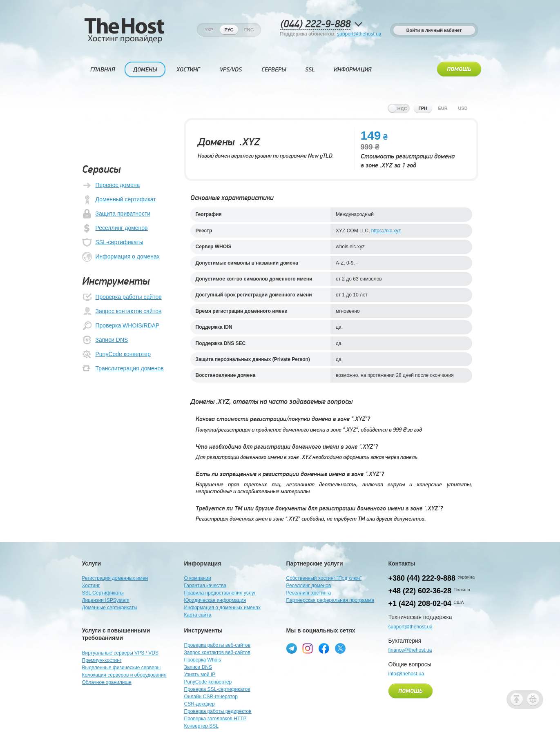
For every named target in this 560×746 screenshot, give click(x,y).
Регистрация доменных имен (115, 578)
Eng (249, 30)
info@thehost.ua (406, 674)
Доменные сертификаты (110, 608)
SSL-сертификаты (113, 243)
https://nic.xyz (386, 231)
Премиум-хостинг (102, 660)
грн (423, 108)
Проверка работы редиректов (218, 711)
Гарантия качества (205, 586)
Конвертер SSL (201, 726)
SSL (310, 70)
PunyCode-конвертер (208, 682)
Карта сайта (198, 615)
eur (443, 108)
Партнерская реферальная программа (330, 600)
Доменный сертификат (119, 200)
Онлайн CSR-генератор (211, 697)
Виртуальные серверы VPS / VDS (120, 653)
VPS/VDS (231, 70)
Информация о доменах (121, 257)
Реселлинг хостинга (309, 593)
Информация (353, 70)
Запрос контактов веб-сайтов (217, 652)
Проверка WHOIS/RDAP (121, 326)
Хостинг (188, 70)
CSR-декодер (200, 704)
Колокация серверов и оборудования (124, 675)
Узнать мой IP (200, 675)
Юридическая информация (215, 600)
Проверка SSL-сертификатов (217, 689)
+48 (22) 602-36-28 (420, 591)
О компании (198, 578)
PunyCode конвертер (116, 354)
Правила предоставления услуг (220, 593)
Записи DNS (105, 340)
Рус (229, 30)
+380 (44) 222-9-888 (422, 578)
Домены (145, 70)
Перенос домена (111, 185)
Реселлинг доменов (115, 228)
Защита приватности (116, 214)
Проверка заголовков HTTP (215, 719)
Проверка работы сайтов (122, 297)
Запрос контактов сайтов (122, 312)
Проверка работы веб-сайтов (218, 645)
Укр (209, 30)
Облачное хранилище (107, 682)
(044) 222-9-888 (315, 24)
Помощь (459, 69)
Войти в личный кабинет (434, 30)
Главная (103, 70)
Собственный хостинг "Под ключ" (324, 578)
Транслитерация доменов (123, 369)
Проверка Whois (203, 660)
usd (463, 108)
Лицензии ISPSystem (106, 600)
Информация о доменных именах (223, 608)
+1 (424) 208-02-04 (420, 603)
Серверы (274, 70)
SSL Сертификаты (103, 593)
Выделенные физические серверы (122, 668)
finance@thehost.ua (410, 650)
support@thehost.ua (359, 34)
